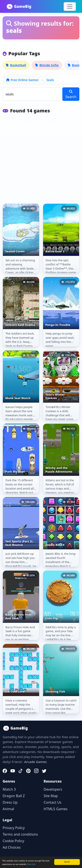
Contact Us (53, 802)
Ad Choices (12, 847)
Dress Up (10, 802)
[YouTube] (13, 771)
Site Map (51, 796)
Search (71, 94)
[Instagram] (36, 771)
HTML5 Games (56, 809)
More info (31, 864)
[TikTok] (21, 771)
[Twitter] (44, 771)
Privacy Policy (14, 828)
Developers (53, 789)
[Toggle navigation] (70, 7)
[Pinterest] (28, 771)
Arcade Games (36, 762)
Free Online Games (25, 80)
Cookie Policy (13, 841)
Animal (8, 809)
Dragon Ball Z (14, 796)
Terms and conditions (20, 834)
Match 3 (9, 789)
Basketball (16, 65)
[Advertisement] (41, 161)
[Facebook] (5, 771)
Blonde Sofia (47, 65)
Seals (50, 80)
